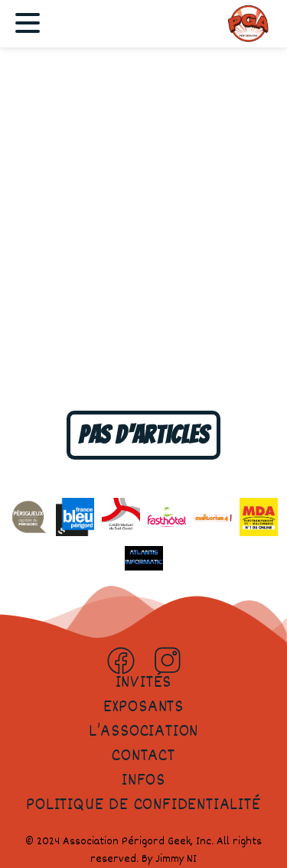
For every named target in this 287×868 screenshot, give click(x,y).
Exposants (143, 707)
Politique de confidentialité (143, 805)
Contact (143, 756)
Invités (144, 683)
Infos (143, 781)
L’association (143, 732)
